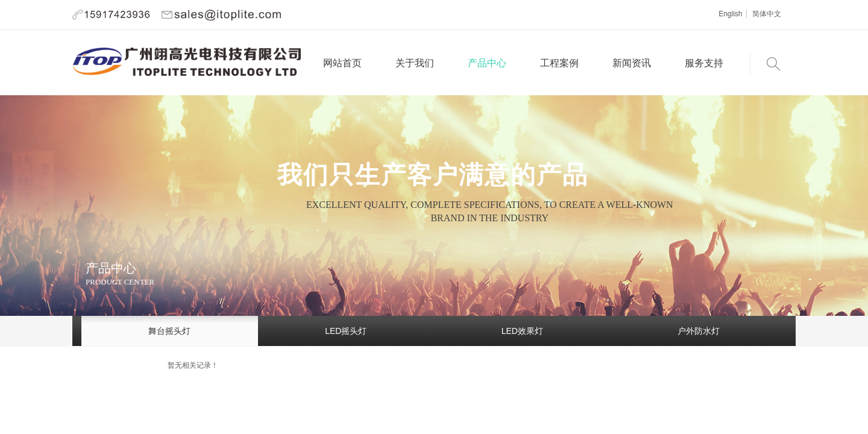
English (730, 14)
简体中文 (767, 14)
